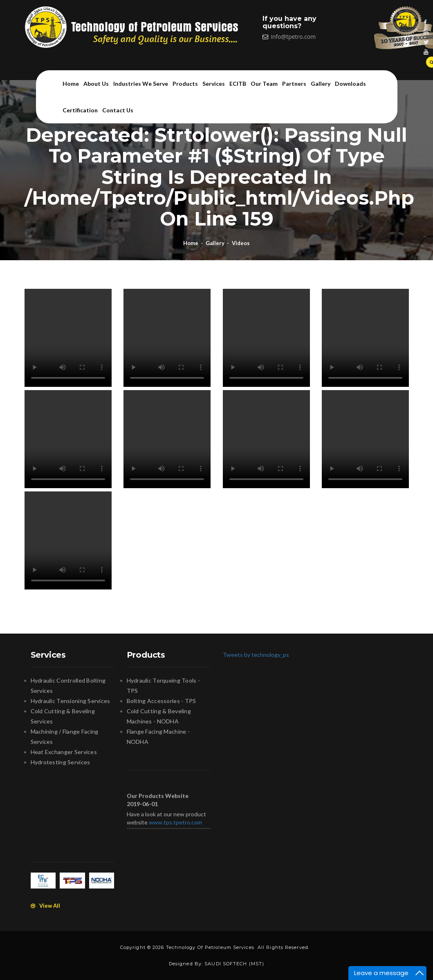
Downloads (350, 84)
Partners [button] (294, 84)
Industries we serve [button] (141, 84)
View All (45, 906)
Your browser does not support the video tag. (68, 338)
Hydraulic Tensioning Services (71, 701)
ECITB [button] (238, 84)
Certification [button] (80, 110)
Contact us (118, 110)
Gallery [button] (321, 84)
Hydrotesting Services (61, 762)
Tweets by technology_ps (256, 655)
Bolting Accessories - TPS (162, 701)
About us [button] (96, 84)
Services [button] (214, 84)
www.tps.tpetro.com (175, 825)
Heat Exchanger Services (64, 752)
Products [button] (185, 84)
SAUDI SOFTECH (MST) (234, 964)
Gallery (215, 243)
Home (71, 84)
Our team (264, 84)
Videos (241, 243)
